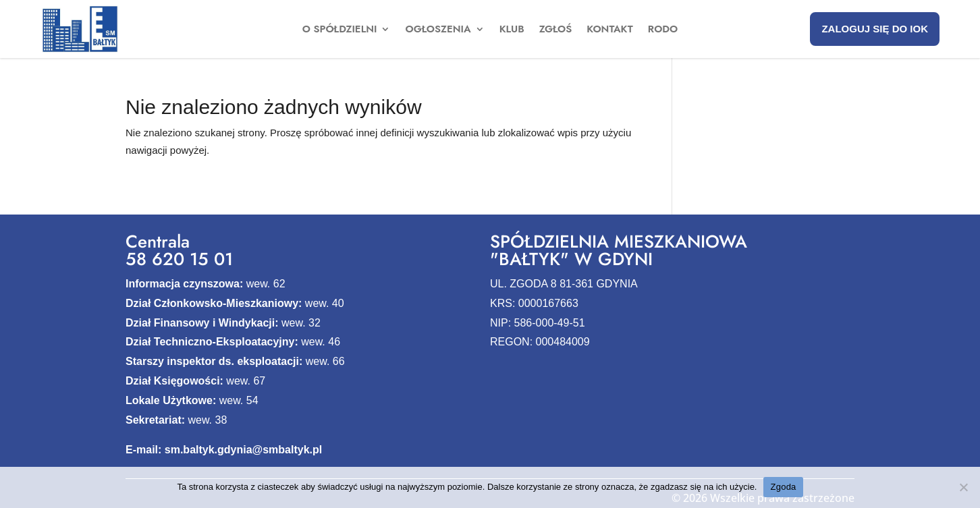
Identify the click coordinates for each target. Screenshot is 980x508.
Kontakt (610, 30)
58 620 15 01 (179, 259)
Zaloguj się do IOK (875, 29)
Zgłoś (556, 30)
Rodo (663, 30)
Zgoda (783, 487)
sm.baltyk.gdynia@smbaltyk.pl (243, 450)
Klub (512, 30)
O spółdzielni (340, 30)
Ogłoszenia (438, 30)
